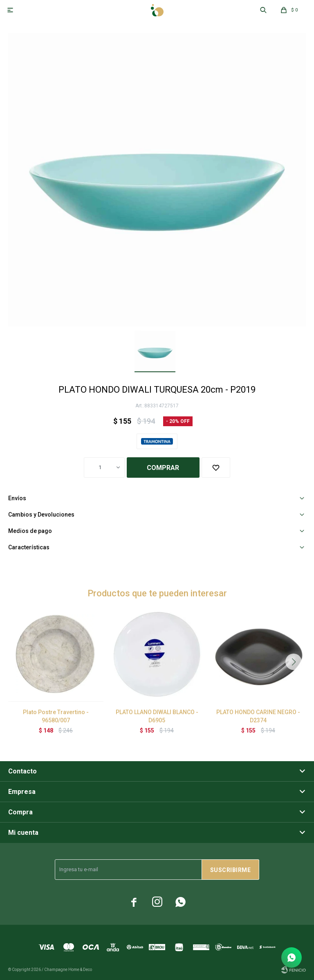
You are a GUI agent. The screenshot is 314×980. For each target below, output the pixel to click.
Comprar (163, 468)
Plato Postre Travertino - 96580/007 (56, 716)
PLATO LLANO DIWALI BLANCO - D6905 (157, 716)
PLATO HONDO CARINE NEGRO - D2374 (258, 716)
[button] (294, 662)
